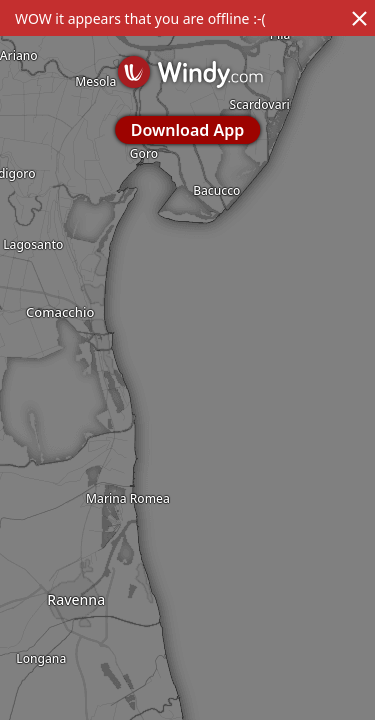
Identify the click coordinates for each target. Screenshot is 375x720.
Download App (187, 130)
